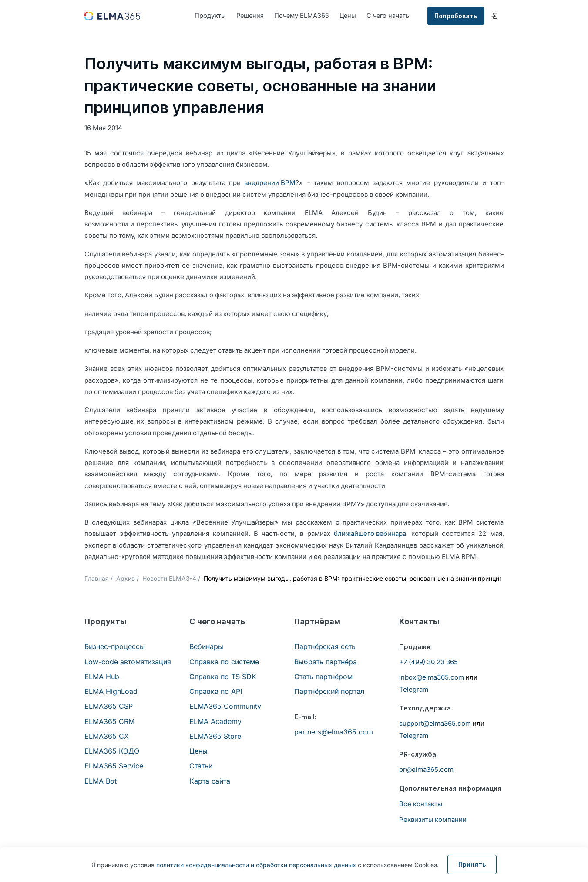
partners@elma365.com (334, 732)
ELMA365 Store (215, 737)
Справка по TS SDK (223, 677)
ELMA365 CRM (109, 721)
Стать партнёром (323, 677)
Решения (251, 16)
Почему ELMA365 (304, 16)
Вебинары (206, 647)
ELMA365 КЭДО (112, 751)
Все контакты (421, 804)
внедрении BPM (270, 183)
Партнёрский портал (329, 692)
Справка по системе (224, 662)
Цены (351, 16)
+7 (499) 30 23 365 (428, 662)
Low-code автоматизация (128, 662)
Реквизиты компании (433, 820)
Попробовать (456, 16)
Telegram (414, 690)
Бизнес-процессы (115, 647)
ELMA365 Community (225, 707)
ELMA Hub (102, 677)
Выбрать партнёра (326, 662)
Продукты (210, 16)
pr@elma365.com (426, 770)
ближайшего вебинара (370, 534)
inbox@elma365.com (432, 678)
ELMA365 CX (107, 737)
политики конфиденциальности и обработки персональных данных (256, 865)
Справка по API (216, 692)
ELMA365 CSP (109, 707)
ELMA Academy (215, 721)
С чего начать (393, 16)
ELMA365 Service (114, 766)
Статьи (201, 766)
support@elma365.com (435, 724)
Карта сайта (210, 781)
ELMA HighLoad (111, 692)
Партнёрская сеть (325, 647)
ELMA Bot (101, 781)
